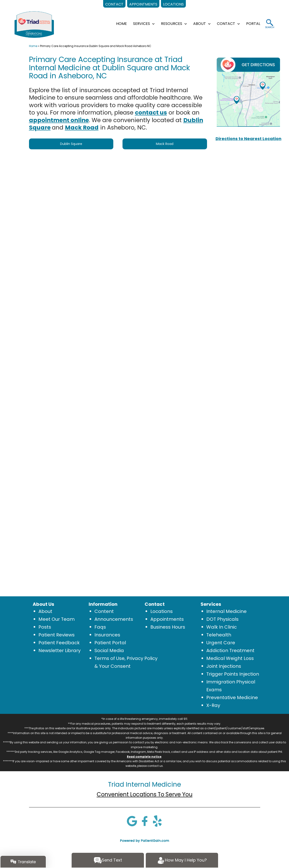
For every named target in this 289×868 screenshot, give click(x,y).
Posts (45, 627)
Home (33, 46)
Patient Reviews (57, 635)
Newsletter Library (60, 650)
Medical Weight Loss (230, 658)
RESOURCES (172, 24)
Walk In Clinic (222, 627)
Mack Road (165, 144)
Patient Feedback (59, 643)
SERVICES (142, 24)
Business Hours (168, 627)
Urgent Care (221, 643)
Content (104, 611)
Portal (253, 24)
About (45, 611)
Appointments (167, 619)
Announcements (114, 619)
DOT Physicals (222, 619)
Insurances (107, 635)
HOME (121, 24)
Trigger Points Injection (233, 674)
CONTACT (226, 24)
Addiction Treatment (230, 650)
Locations (162, 611)
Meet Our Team (57, 619)
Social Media (109, 650)
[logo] (34, 24)
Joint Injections (224, 666)
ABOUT (200, 24)
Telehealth (219, 635)
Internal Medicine (226, 611)
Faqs (100, 627)
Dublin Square (71, 144)
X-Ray (213, 705)
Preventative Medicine (232, 697)
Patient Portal (110, 643)
